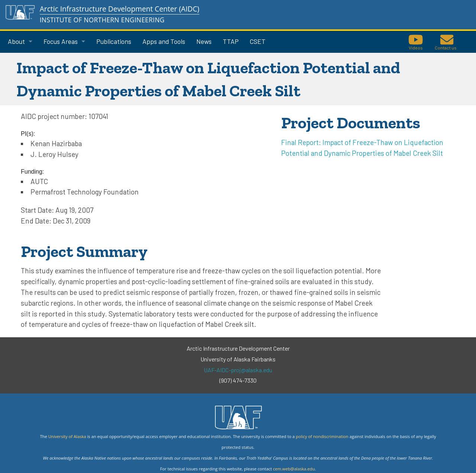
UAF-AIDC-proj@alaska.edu (238, 370)
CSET (258, 41)
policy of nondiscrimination (322, 436)
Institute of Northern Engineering (102, 20)
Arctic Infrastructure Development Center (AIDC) (120, 9)
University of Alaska (67, 436)
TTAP (231, 41)
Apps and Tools (164, 41)
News (204, 41)
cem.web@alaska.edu (294, 469)
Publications (114, 41)
